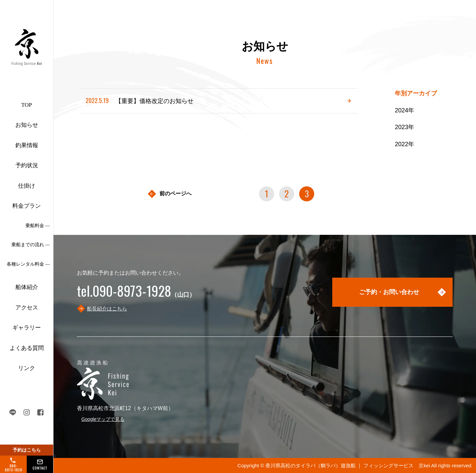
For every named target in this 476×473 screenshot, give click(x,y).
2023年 (404, 127)
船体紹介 (27, 287)
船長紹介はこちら (107, 309)
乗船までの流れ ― (31, 245)
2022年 (404, 144)
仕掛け (27, 186)
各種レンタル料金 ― (28, 264)
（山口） (136, 295)
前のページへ (175, 194)
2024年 (404, 110)
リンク (27, 368)
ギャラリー (27, 328)
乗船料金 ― (38, 226)
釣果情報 (27, 145)
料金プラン (27, 206)
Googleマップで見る (103, 419)
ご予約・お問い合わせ (389, 292)
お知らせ (27, 125)
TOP (27, 105)
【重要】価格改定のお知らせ (140, 101)
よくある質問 (27, 348)
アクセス (27, 308)
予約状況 (27, 165)
